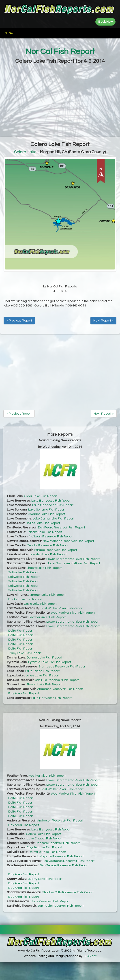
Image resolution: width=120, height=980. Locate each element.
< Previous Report (19, 321)
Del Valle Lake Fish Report (47, 852)
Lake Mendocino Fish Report (53, 505)
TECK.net (90, 956)
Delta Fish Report (21, 631)
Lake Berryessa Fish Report (51, 501)
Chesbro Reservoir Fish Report (58, 843)
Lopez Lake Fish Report (42, 676)
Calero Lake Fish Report (43, 834)
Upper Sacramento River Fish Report (73, 563)
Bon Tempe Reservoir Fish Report (64, 865)
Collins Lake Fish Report (43, 523)
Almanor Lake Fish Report (47, 595)
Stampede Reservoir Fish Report (63, 667)
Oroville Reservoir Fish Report (48, 545)
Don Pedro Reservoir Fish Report (62, 528)
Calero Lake (25, 152)
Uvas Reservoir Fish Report (50, 901)
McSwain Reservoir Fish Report (51, 537)
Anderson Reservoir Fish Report (60, 689)
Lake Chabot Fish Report (45, 839)
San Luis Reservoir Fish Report (57, 680)
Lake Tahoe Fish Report (42, 671)
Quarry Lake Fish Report (45, 879)
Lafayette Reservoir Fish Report (61, 856)
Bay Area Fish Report (24, 693)
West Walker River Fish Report (73, 613)
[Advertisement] (60, 101)
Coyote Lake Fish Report (44, 847)
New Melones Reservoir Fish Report (68, 541)
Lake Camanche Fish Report (54, 519)
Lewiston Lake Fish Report (48, 554)
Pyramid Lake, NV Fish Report (50, 662)
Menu (9, 33)
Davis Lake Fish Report (40, 604)
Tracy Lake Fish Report (25, 653)
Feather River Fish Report (47, 617)
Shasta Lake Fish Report (44, 568)
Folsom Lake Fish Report (44, 532)
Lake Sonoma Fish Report (47, 510)
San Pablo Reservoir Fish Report (61, 906)
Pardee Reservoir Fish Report (56, 550)
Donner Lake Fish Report (44, 658)
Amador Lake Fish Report (46, 514)
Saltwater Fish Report (24, 572)
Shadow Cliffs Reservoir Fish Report (68, 892)
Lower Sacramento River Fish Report (73, 559)
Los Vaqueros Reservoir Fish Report (69, 861)
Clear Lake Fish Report (41, 496)
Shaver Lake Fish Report (44, 684)
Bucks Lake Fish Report (25, 599)
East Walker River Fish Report (62, 608)
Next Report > (103, 321)
